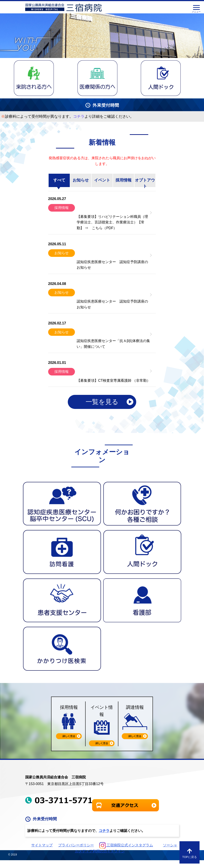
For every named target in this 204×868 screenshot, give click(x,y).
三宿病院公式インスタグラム (126, 845)
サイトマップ (42, 845)
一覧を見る (102, 402)
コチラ (104, 831)
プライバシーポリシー (76, 845)
